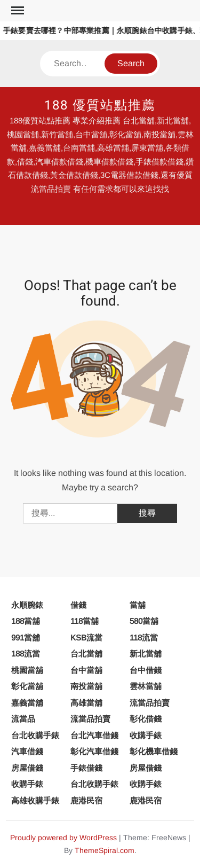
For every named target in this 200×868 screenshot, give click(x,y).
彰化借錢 (146, 719)
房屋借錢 (27, 768)
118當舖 (85, 621)
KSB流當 (86, 638)
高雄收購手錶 (35, 800)
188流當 (26, 654)
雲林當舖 (146, 686)
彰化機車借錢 (154, 751)
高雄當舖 (86, 703)
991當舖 (26, 638)
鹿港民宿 (86, 800)
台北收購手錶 (35, 735)
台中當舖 (86, 670)
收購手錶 (146, 735)
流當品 (23, 719)
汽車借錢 (27, 751)
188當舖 (26, 621)
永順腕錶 (27, 605)
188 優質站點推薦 (100, 105)
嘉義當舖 (27, 703)
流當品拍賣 (150, 703)
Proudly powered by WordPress (63, 838)
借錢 (78, 605)
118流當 (144, 638)
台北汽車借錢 (94, 735)
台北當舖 (86, 654)
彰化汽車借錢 (94, 751)
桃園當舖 (27, 670)
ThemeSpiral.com (105, 850)
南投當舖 (86, 686)
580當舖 (144, 621)
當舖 (138, 605)
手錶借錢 (86, 768)
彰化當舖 (27, 686)
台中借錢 (146, 670)
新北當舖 (146, 654)
